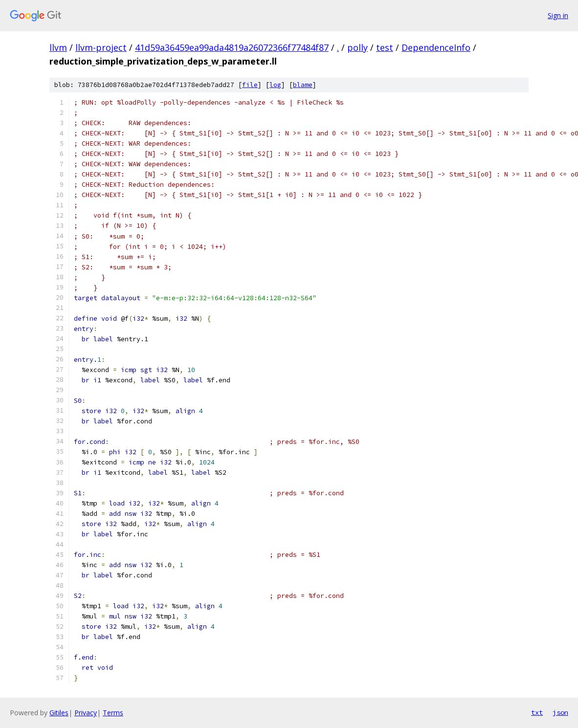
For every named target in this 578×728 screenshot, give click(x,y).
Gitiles (59, 713)
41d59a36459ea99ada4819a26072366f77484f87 (232, 47)
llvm (58, 47)
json (560, 712)
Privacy (86, 713)
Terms (113, 713)
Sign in (558, 15)
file (250, 85)
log (275, 85)
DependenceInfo (436, 47)
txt (537, 712)
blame (303, 85)
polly (357, 47)
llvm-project (101, 47)
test (385, 47)
